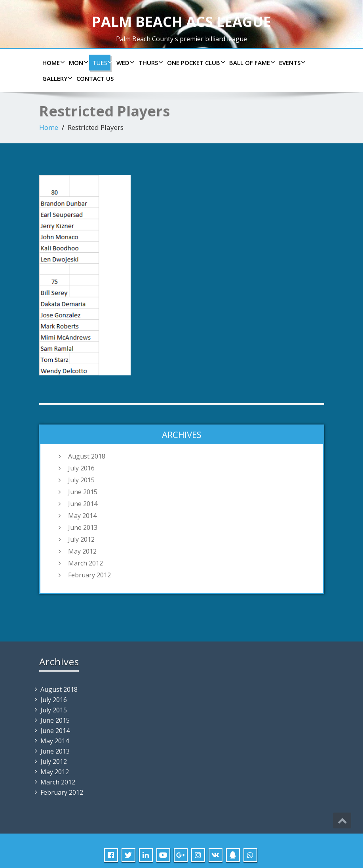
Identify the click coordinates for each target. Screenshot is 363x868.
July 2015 (81, 480)
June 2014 (83, 504)
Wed (124, 63)
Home (53, 63)
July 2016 (81, 468)
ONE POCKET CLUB (195, 63)
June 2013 (83, 527)
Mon (78, 63)
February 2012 (89, 575)
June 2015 (83, 492)
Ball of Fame (251, 63)
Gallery (56, 78)
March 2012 (86, 563)
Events (291, 63)
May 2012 (82, 551)
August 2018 (87, 456)
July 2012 (81, 539)
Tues (101, 63)
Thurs (150, 63)
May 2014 (82, 516)
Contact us (95, 78)
